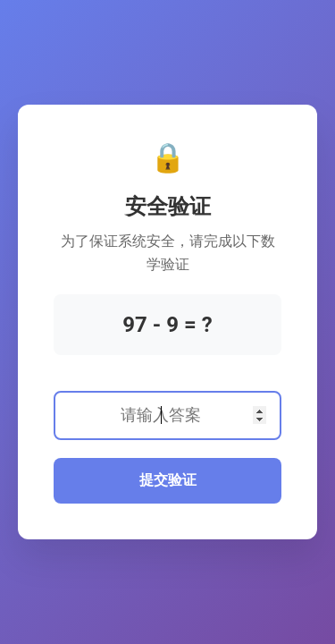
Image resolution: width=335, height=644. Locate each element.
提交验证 (168, 480)
